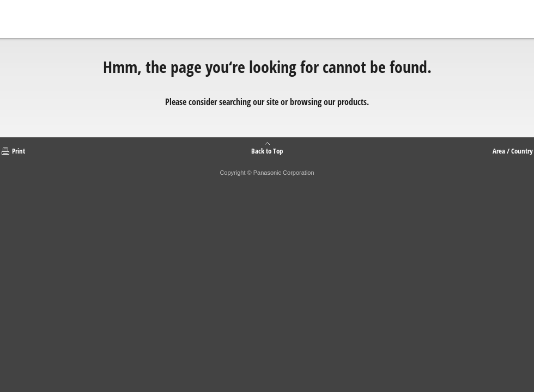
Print (19, 151)
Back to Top (267, 150)
